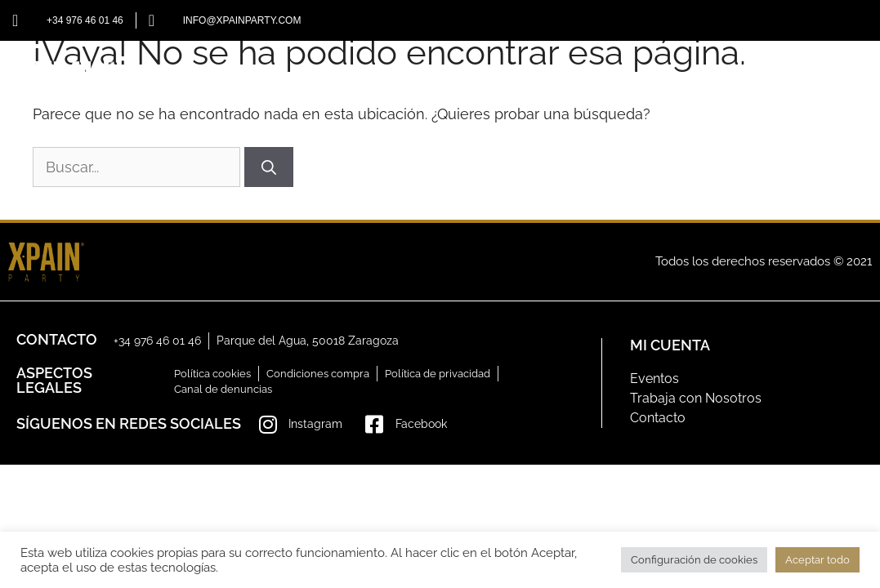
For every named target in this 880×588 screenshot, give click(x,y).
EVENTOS (616, 81)
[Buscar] (269, 167)
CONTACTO (797, 81)
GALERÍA (704, 81)
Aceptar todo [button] (817, 560)
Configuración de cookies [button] (694, 560)
